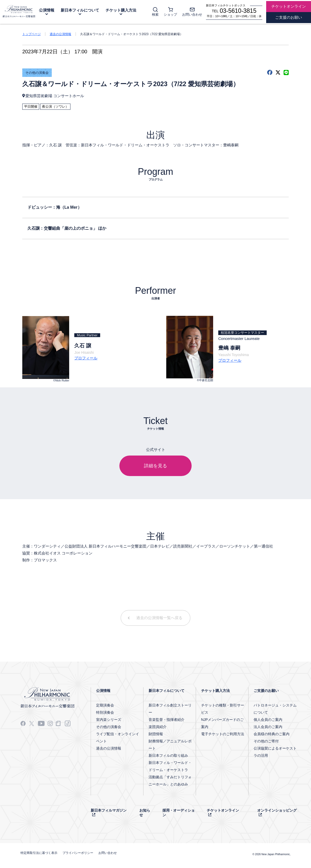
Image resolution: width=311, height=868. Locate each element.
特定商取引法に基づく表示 (39, 853)
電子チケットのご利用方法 (223, 734)
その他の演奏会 (37, 73)
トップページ (32, 34)
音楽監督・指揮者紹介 (167, 720)
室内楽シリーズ (109, 720)
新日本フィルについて (80, 10)
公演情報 (47, 10)
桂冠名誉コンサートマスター (242, 333)
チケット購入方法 (121, 10)
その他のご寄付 (266, 741)
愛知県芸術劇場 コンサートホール (55, 96)
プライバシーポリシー (78, 853)
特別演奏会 (105, 712)
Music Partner (87, 335)
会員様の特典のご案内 (272, 734)
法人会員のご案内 (268, 727)
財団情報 (156, 734)
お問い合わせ (108, 853)
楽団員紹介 (158, 727)
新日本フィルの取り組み (168, 755)
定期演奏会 (105, 705)
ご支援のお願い (266, 691)
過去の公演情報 (60, 34)
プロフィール (86, 358)
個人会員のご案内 (268, 720)
